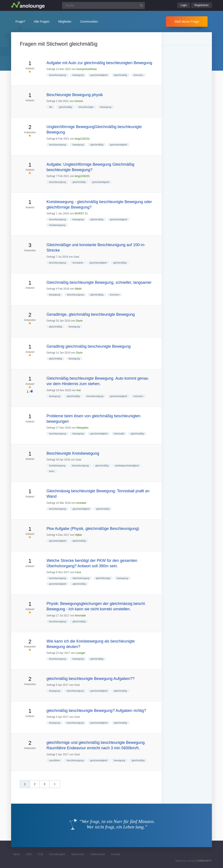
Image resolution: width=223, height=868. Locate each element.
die (51, 107)
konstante (78, 263)
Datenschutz (98, 854)
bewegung (78, 75)
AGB (29, 854)
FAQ (40, 854)
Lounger (81, 653)
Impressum (78, 854)
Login (184, 5)
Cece (78, 572)
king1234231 (82, 139)
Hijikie (78, 535)
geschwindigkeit (99, 75)
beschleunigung (57, 75)
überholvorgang (81, 578)
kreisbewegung (57, 225)
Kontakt (116, 854)
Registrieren (202, 5)
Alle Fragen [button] (42, 22)
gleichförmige (103, 578)
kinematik (119, 434)
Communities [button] (89, 22)
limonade (80, 616)
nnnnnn (79, 101)
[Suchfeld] (103, 5)
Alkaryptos (82, 428)
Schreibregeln (57, 854)
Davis (79, 321)
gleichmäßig (121, 75)
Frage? (20, 22)
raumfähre (54, 760)
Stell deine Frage (187, 21)
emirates (81, 503)
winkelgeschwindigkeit (127, 466)
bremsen (138, 75)
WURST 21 (81, 214)
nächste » (57, 785)
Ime (79, 390)
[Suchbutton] (141, 5)
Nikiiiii (78, 289)
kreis (52, 471)
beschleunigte (86, 107)
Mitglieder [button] (65, 22)
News (17, 854)
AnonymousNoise (86, 69)
